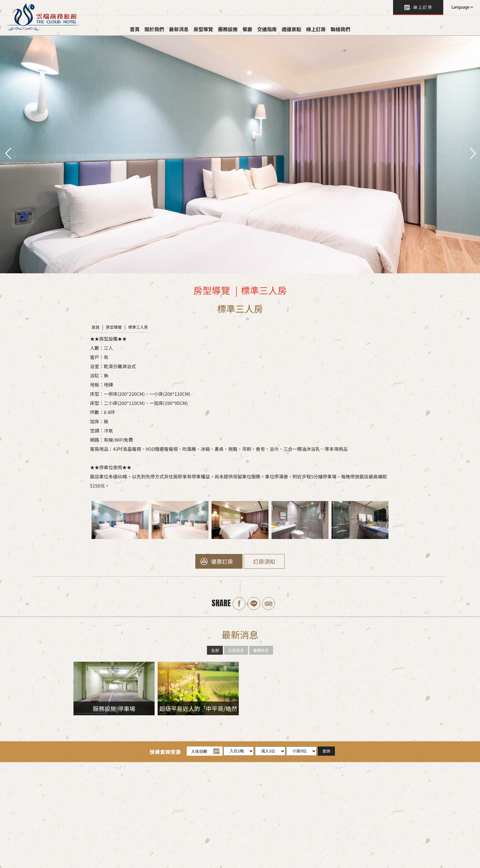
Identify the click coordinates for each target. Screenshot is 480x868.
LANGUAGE (462, 7)
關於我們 (154, 29)
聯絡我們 (340, 29)
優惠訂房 (222, 561)
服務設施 (228, 29)
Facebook (239, 604)
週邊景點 (291, 29)
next (472, 153)
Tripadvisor (268, 604)
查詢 (418, 7)
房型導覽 (203, 29)
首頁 (135, 29)
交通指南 (267, 29)
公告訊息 (236, 650)
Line (254, 604)
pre (8, 153)
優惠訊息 (261, 650)
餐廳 (247, 29)
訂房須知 (264, 561)
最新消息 (179, 29)
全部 (215, 650)
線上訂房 (316, 29)
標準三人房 (138, 327)
